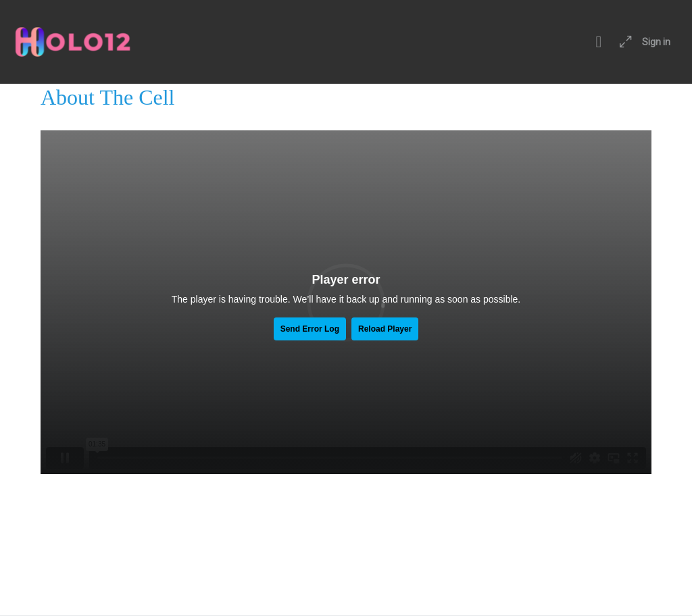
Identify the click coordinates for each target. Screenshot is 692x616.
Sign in (656, 42)
